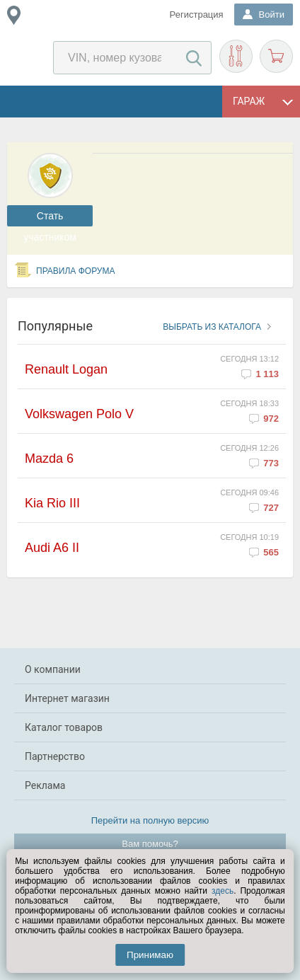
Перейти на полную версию (150, 820)
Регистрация (197, 15)
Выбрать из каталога (212, 327)
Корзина (276, 56)
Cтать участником (50, 218)
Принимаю (150, 955)
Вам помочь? (150, 844)
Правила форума (76, 271)
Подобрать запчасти (236, 56)
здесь (223, 891)
